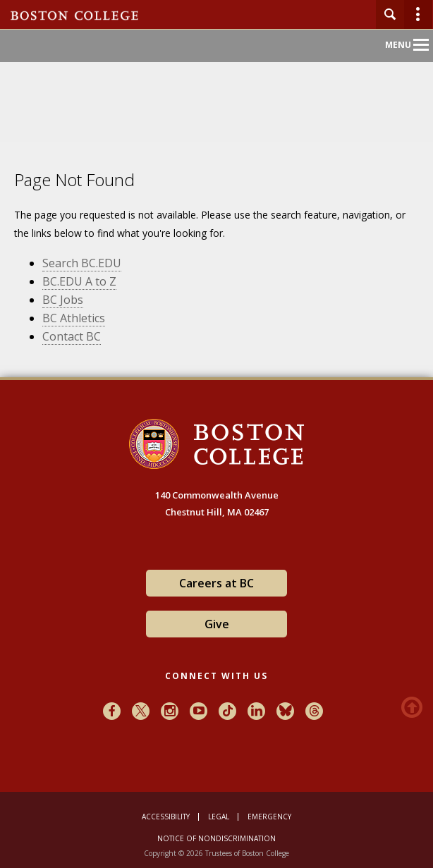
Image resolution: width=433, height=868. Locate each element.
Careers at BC (216, 583)
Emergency (269, 817)
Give (217, 624)
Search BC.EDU (82, 263)
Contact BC (72, 336)
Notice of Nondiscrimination (216, 838)
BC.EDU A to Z (79, 281)
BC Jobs (63, 300)
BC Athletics (74, 318)
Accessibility (166, 817)
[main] (216, 279)
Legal (219, 817)
